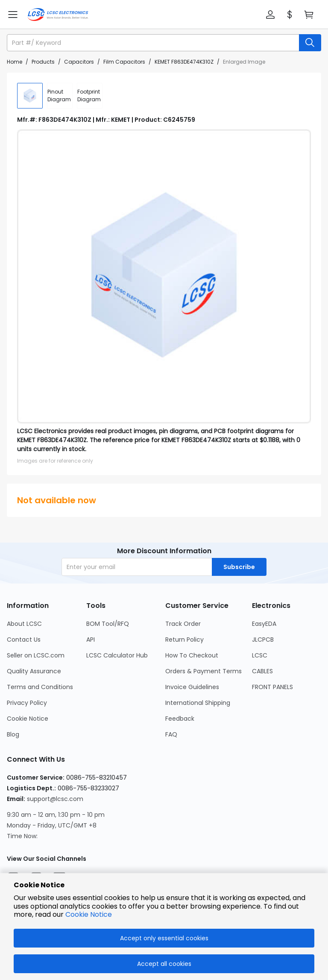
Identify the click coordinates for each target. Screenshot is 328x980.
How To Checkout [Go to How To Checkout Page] (192, 655)
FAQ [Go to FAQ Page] (171, 734)
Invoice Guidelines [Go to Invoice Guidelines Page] (192, 687)
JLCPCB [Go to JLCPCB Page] (263, 640)
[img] (30, 96)
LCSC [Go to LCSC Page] (260, 655)
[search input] (154, 43)
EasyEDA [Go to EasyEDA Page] (264, 624)
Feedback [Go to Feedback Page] (180, 719)
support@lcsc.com (55, 799)
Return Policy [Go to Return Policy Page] (184, 640)
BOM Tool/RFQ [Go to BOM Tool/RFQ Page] (108, 624)
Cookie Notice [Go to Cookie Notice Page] (28, 719)
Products (43, 62)
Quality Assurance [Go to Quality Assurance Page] (34, 671)
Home (15, 62)
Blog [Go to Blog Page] (13, 734)
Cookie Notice (89, 914)
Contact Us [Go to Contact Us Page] (24, 640)
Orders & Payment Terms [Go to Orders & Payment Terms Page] (204, 671)
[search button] (310, 43)
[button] (270, 15)
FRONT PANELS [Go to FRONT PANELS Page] (272, 687)
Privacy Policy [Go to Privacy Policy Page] (27, 703)
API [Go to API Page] (91, 640)
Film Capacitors (124, 62)
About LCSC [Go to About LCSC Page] (24, 624)
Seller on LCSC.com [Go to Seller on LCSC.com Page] (36, 655)
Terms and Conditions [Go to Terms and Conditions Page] (40, 687)
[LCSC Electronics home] (58, 15)
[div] (60, 96)
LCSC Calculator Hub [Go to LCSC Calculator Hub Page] (117, 655)
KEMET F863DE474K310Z (184, 62)
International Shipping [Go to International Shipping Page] (198, 703)
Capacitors (79, 62)
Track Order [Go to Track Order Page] (183, 624)
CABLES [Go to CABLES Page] (262, 671)
